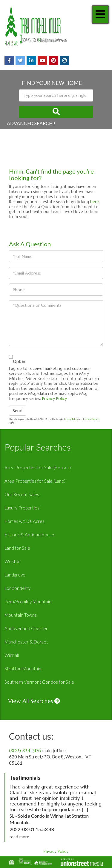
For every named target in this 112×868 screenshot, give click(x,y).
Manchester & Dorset (26, 642)
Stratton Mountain (23, 668)
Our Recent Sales (22, 494)
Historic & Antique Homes (30, 534)
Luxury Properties (22, 508)
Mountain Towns (21, 615)
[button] (56, 112)
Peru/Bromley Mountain (28, 601)
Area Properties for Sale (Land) (35, 481)
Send (18, 411)
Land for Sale (17, 548)
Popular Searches (38, 447)
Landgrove (15, 575)
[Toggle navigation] (100, 15)
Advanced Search (30, 123)
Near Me (17, 134)
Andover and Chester (26, 628)
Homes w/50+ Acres (24, 521)
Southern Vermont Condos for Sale (39, 682)
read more (19, 837)
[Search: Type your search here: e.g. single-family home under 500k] (56, 95)
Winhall (12, 655)
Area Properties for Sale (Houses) (38, 467)
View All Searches (31, 701)
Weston (13, 561)
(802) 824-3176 (25, 751)
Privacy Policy (54, 398)
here (95, 202)
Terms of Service (91, 419)
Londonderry (17, 588)
